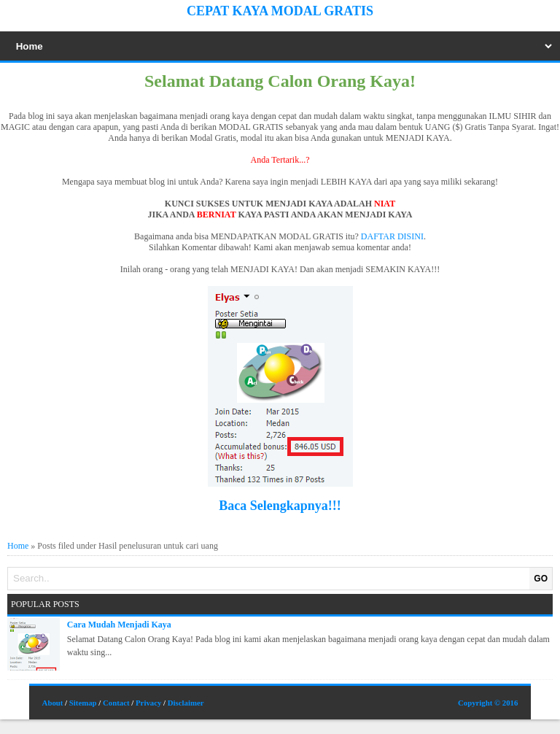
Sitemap (83, 703)
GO (541, 579)
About (53, 703)
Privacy (148, 703)
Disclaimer (186, 703)
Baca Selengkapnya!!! (280, 506)
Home (18, 546)
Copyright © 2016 (488, 703)
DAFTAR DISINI (392, 236)
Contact (116, 703)
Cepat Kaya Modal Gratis (280, 11)
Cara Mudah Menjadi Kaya (119, 625)
